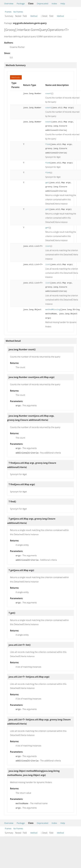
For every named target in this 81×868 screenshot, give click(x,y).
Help (63, 3)
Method (34, 16)
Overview (9, 3)
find (48, 144)
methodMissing (53, 310)
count (48, 94)
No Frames (18, 12)
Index (54, 3)
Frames (8, 12)
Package (21, 3)
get (47, 183)
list (48, 246)
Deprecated (43, 3)
